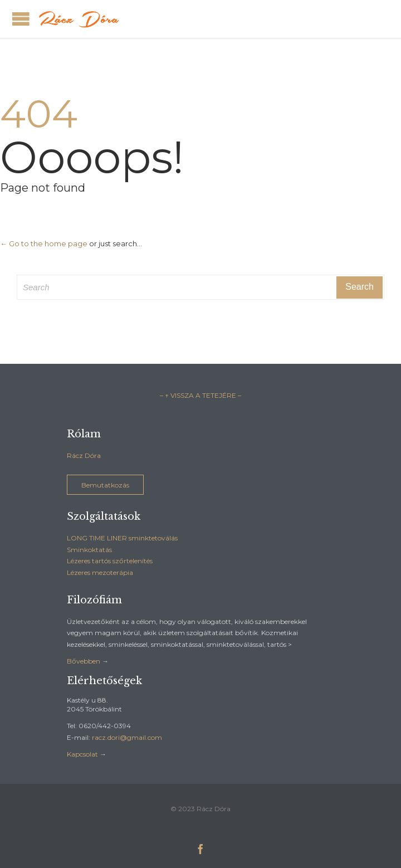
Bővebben (84, 661)
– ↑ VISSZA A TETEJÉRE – (200, 395)
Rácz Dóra (84, 455)
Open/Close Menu (21, 19)
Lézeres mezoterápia (100, 572)
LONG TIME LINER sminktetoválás (122, 538)
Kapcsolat (82, 754)
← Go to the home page (44, 243)
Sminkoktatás (89, 550)
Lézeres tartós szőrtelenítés (110, 561)
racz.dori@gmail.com (127, 737)
